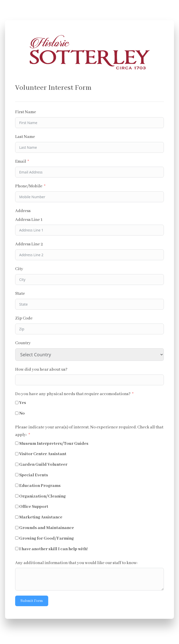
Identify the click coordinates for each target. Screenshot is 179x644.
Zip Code (24, 318)
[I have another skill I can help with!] (17, 549)
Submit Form (32, 601)
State (20, 294)
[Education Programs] (17, 485)
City (19, 269)
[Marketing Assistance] (17, 517)
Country (23, 343)
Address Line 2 (29, 244)
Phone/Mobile (29, 186)
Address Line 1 (29, 220)
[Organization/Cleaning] (17, 496)
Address (23, 211)
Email (21, 162)
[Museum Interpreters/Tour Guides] (17, 443)
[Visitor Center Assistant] (17, 454)
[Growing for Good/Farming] (17, 538)
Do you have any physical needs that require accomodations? (73, 394)
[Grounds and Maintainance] (17, 528)
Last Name (25, 137)
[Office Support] (17, 506)
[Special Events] (17, 475)
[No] (17, 413)
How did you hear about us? (41, 370)
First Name (26, 112)
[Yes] (17, 403)
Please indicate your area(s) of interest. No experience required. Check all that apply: (89, 431)
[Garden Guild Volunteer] (17, 464)
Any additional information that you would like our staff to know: (76, 563)
